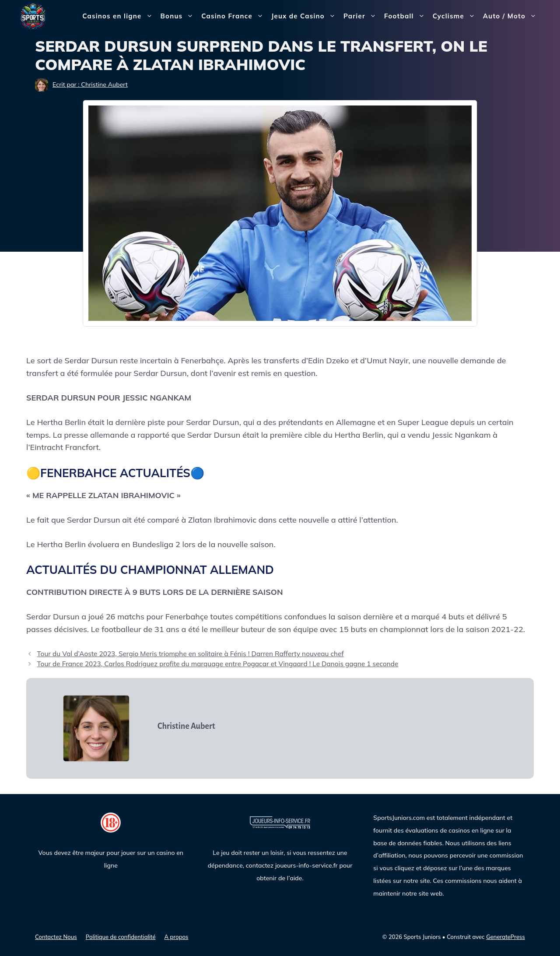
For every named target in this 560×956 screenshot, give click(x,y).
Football (406, 16)
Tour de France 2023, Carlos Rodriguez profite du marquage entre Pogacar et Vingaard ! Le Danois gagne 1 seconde (217, 664)
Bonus (179, 16)
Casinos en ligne (119, 16)
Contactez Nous (56, 937)
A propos (177, 937)
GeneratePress (506, 937)
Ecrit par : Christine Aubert (90, 84)
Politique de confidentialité (121, 937)
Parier (362, 16)
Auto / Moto (512, 16)
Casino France (234, 16)
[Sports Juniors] (33, 16)
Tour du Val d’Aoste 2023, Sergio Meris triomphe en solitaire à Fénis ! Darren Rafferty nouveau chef (190, 654)
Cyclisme (456, 16)
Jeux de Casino (305, 16)
